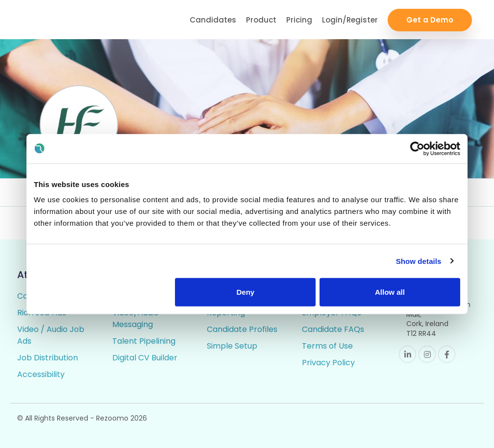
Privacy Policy (328, 363)
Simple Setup (232, 346)
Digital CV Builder (145, 358)
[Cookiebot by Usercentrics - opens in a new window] (417, 148)
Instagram (427, 354)
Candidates (213, 20)
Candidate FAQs (333, 329)
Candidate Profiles (242, 329)
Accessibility (41, 374)
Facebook (447, 354)
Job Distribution (48, 358)
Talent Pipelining (144, 341)
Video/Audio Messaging (136, 318)
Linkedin (408, 354)
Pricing (299, 20)
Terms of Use (327, 346)
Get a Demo (430, 20)
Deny (246, 292)
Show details (419, 261)
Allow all (390, 292)
